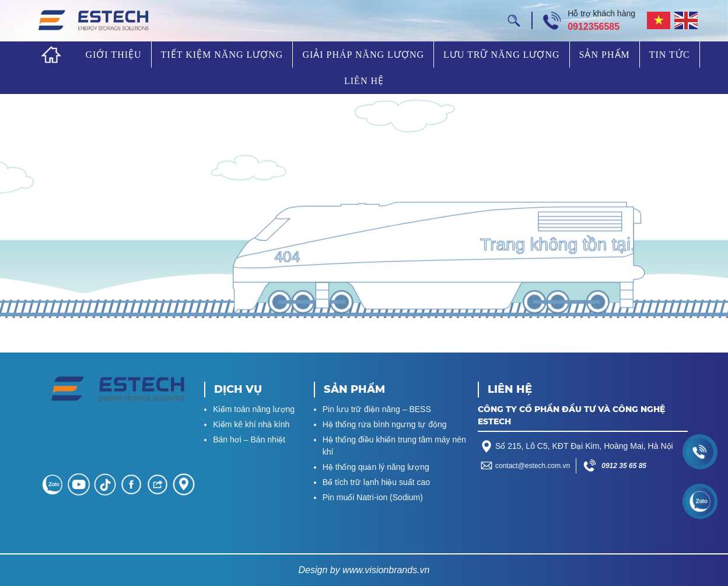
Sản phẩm (605, 55)
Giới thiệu (113, 55)
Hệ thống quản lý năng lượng (376, 467)
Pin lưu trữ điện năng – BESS (377, 409)
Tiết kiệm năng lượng (222, 55)
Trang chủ (52, 55)
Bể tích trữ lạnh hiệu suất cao (376, 482)
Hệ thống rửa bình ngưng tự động (385, 424)
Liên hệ (364, 81)
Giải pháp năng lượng (363, 55)
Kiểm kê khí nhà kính (251, 424)
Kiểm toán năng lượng (254, 409)
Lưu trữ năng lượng (502, 55)
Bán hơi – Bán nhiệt (249, 439)
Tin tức (670, 55)
